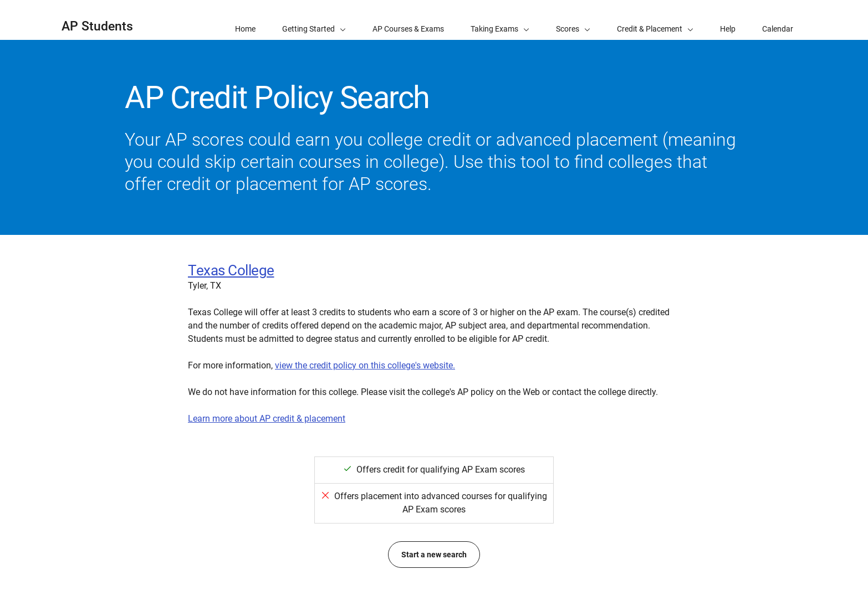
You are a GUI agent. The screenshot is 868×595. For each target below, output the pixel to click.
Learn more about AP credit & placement (267, 419)
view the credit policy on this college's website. (365, 365)
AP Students (97, 26)
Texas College (231, 270)
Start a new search (434, 555)
